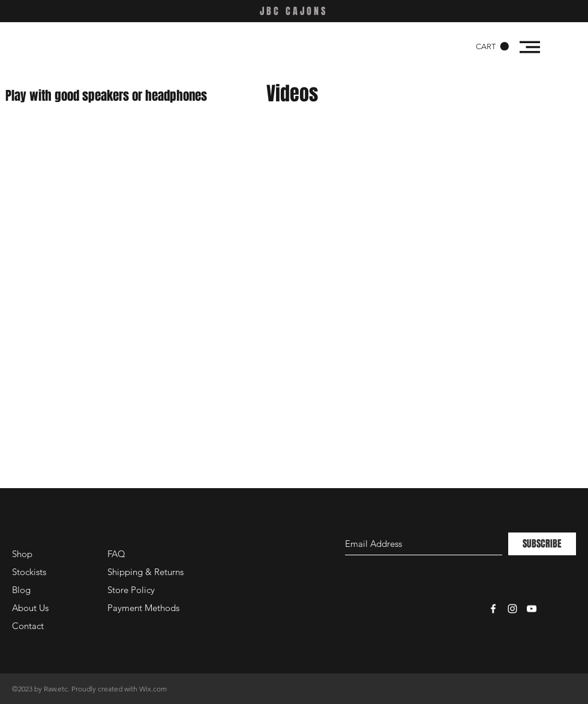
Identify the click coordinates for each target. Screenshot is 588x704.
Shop (22, 554)
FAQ (116, 554)
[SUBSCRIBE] (542, 544)
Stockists (29, 572)
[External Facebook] (144, 215)
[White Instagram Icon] (512, 609)
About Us (30, 608)
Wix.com (153, 689)
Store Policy (131, 590)
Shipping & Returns (145, 572)
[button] (492, 46)
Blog (21, 590)
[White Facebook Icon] (493, 609)
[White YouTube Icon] (532, 609)
